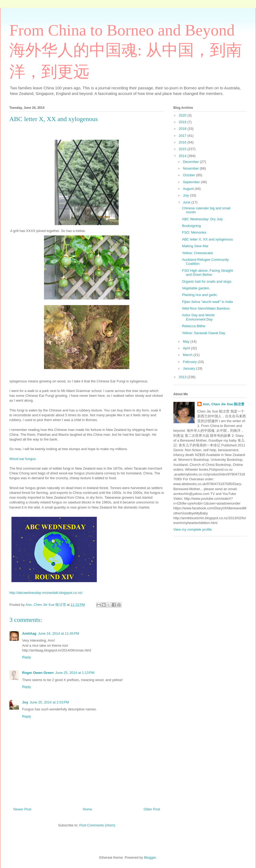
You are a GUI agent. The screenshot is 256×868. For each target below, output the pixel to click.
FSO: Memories (194, 232)
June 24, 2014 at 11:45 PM (58, 633)
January (190, 368)
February (190, 362)
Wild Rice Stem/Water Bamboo (206, 308)
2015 (183, 149)
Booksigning (191, 226)
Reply (27, 657)
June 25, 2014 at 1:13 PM (75, 673)
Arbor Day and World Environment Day (198, 317)
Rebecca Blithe (193, 326)
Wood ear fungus (23, 459)
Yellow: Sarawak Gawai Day (203, 333)
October (190, 175)
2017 (183, 136)
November (191, 168)
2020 (183, 115)
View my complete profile (193, 529)
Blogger (150, 857)
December (191, 162)
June (187, 202)
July (187, 195)
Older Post (152, 809)
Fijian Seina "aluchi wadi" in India (207, 302)
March (188, 355)
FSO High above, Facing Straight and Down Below (207, 273)
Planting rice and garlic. (200, 295)
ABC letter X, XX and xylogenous (207, 239)
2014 (183, 156)
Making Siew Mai (195, 246)
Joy (25, 702)
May (187, 341)
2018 (183, 129)
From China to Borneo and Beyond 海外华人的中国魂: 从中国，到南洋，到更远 (126, 51)
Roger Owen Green (38, 673)
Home (88, 809)
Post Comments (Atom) (97, 825)
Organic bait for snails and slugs (207, 281)
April (187, 348)
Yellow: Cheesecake (197, 253)
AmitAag (29, 633)
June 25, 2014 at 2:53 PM (49, 702)
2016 (183, 142)
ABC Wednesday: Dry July (202, 219)
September (192, 182)
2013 (183, 377)
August (189, 189)
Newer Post (22, 809)
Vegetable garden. (196, 288)
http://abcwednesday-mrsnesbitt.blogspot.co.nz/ (46, 593)
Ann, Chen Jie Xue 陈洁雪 (224, 404)
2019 (183, 122)
